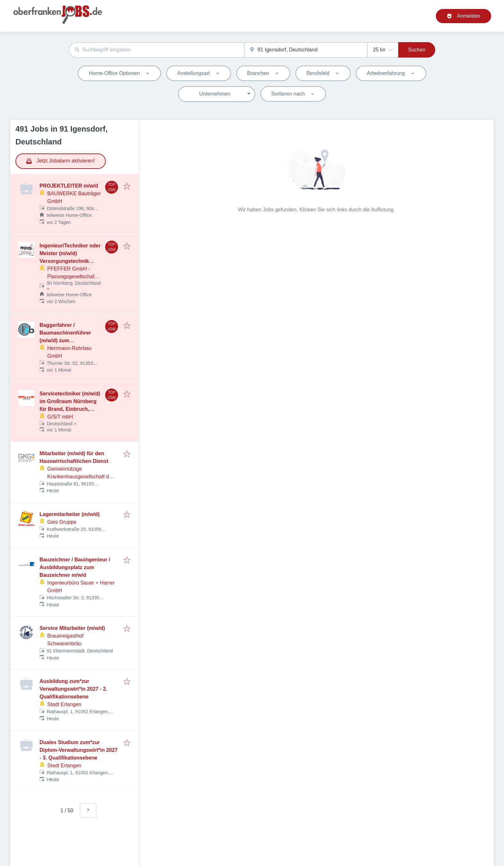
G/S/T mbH (60, 417)
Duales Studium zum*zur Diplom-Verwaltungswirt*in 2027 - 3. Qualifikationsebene (79, 750)
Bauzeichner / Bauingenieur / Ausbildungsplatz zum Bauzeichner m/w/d (75, 567)
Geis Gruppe (62, 522)
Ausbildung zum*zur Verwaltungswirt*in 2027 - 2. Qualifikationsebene (73, 689)
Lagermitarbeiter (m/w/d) (70, 514)
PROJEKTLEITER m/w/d (69, 186)
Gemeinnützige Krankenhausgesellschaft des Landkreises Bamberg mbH (81, 477)
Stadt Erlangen (64, 704)
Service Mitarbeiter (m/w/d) (72, 628)
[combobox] (157, 50)
